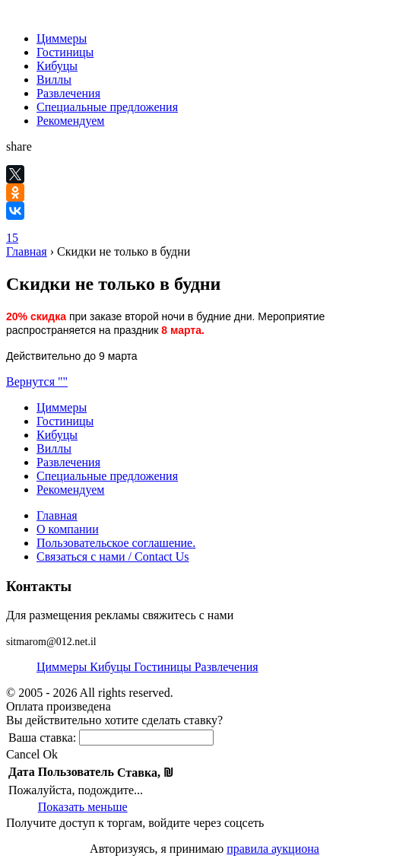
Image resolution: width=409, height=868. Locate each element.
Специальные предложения (107, 107)
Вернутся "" (37, 382)
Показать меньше (83, 807)
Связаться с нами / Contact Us (113, 556)
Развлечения (68, 93)
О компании (68, 529)
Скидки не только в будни (124, 251)
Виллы (54, 79)
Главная (27, 251)
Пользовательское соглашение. (116, 543)
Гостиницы (65, 52)
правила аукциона (273, 849)
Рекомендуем (70, 121)
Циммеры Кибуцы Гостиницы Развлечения (147, 667)
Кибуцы (57, 66)
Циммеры (62, 38)
